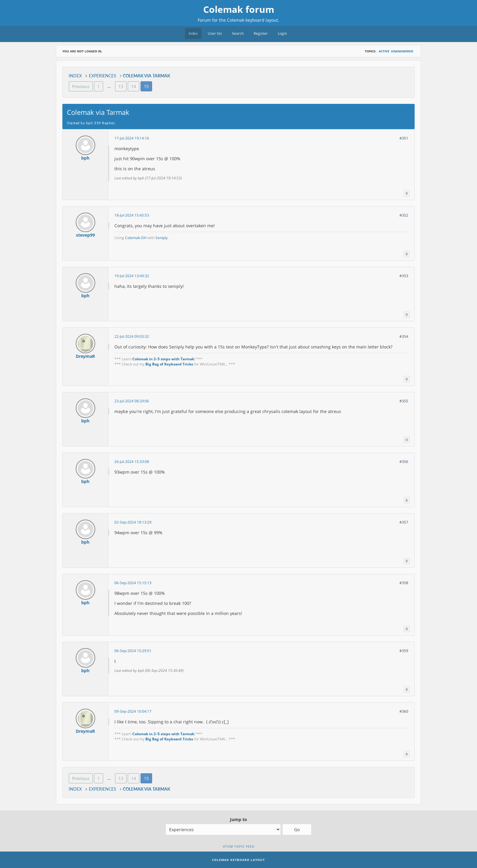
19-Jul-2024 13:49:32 (132, 276)
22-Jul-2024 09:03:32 (132, 336)
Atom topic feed (239, 846)
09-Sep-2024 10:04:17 (133, 711)
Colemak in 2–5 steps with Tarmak (163, 359)
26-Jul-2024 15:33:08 (132, 462)
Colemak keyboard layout (252, 20)
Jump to (238, 819)
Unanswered (402, 51)
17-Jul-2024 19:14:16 (132, 138)
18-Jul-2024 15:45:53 (132, 215)
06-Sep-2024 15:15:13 (133, 583)
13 (121, 86)
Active (384, 51)
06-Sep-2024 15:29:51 (133, 651)
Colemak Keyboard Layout (238, 860)
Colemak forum (239, 9)
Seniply (162, 238)
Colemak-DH (136, 238)
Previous (81, 86)
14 (134, 86)
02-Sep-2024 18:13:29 (133, 522)
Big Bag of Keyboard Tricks (169, 364)
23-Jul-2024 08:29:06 (132, 401)
